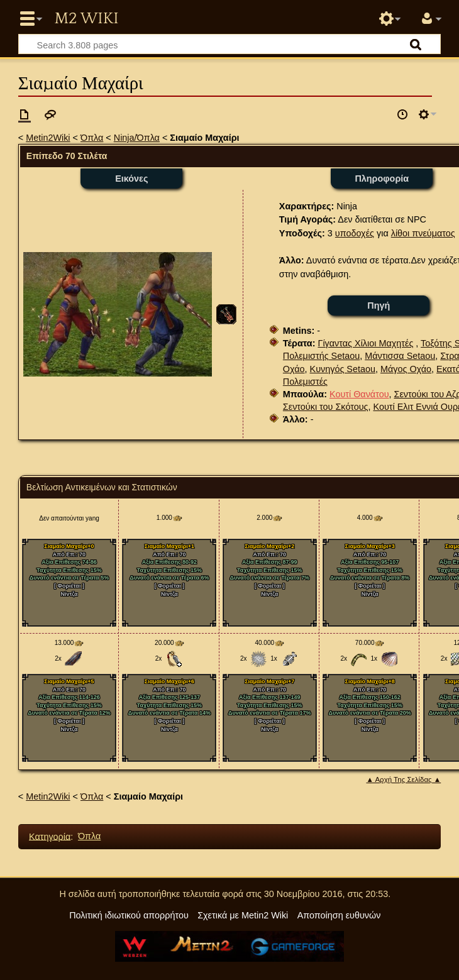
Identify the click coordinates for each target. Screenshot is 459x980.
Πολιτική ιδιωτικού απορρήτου (129, 915)
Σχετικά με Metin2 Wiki (243, 915)
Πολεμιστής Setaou (321, 356)
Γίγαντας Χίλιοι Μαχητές (365, 343)
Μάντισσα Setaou (400, 356)
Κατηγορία (50, 836)
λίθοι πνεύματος (423, 233)
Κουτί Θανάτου (359, 394)
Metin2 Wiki (86, 19)
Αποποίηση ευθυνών (339, 915)
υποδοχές (355, 233)
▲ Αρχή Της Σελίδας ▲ (403, 779)
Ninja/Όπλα (137, 138)
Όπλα (92, 138)
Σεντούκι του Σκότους (326, 407)
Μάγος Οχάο (406, 369)
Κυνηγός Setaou (343, 369)
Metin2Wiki (48, 138)
